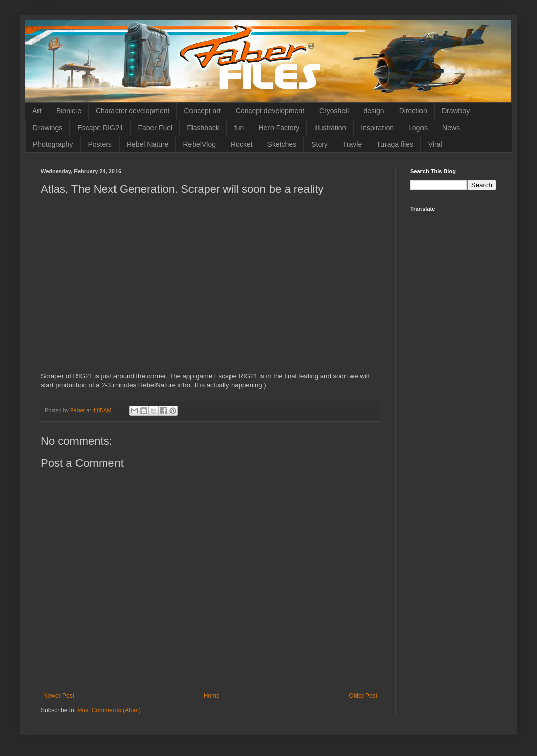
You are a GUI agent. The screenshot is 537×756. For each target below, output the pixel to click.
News (451, 128)
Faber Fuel (155, 128)
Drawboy (456, 111)
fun (239, 128)
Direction (413, 111)
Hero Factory (279, 128)
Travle (352, 144)
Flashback (203, 128)
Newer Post (59, 696)
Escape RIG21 (100, 128)
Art (37, 111)
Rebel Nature (148, 144)
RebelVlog (199, 144)
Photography (53, 144)
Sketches (282, 144)
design (374, 111)
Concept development (270, 111)
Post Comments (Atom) (109, 710)
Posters (100, 144)
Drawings (48, 128)
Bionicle (69, 111)
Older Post (363, 696)
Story (319, 144)
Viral (435, 144)
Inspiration (377, 128)
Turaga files (395, 144)
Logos (418, 128)
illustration (330, 128)
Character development (133, 111)
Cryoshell (334, 111)
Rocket (242, 144)
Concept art (202, 111)
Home (212, 696)
